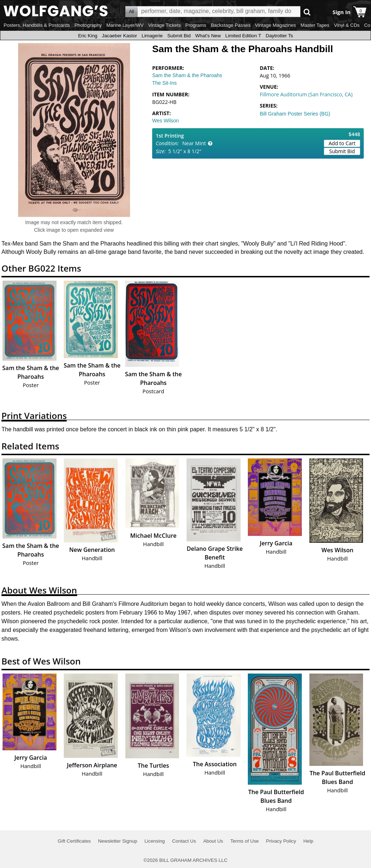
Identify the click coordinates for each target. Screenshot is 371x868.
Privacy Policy (281, 841)
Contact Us (184, 841)
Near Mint (194, 143)
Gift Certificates (74, 841)
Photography (88, 25)
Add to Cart (342, 143)
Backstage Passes (231, 25)
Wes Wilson (166, 121)
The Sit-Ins (164, 83)
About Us (213, 841)
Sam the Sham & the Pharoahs (187, 75)
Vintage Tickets (164, 25)
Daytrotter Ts (279, 36)
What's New (208, 36)
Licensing (155, 841)
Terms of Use (245, 841)
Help (308, 841)
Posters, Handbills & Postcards (37, 25)
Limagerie (152, 36)
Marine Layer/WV (125, 25)
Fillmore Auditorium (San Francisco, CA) (306, 94)
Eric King (87, 36)
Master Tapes (315, 25)
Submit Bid (179, 36)
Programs (196, 25)
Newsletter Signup (117, 841)
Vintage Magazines (276, 25)
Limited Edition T (243, 36)
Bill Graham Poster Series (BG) (295, 114)
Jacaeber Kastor (119, 36)
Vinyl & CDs (347, 25)
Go (307, 12)
